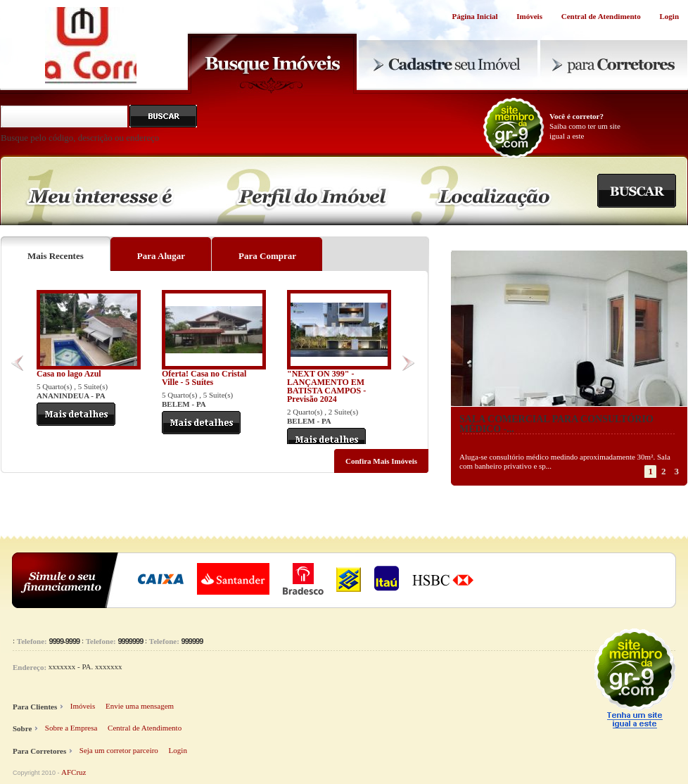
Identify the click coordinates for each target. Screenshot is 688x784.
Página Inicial (474, 16)
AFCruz (74, 772)
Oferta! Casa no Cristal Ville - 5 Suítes (204, 378)
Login (669, 16)
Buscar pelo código (163, 116)
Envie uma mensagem (140, 706)
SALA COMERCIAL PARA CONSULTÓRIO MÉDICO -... (556, 424)
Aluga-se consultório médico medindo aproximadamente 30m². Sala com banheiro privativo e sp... (565, 461)
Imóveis (529, 16)
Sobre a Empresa (71, 728)
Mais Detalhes (76, 414)
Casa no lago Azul (69, 374)
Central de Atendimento (601, 16)
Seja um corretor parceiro (119, 750)
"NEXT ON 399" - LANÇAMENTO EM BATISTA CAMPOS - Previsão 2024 (326, 386)
